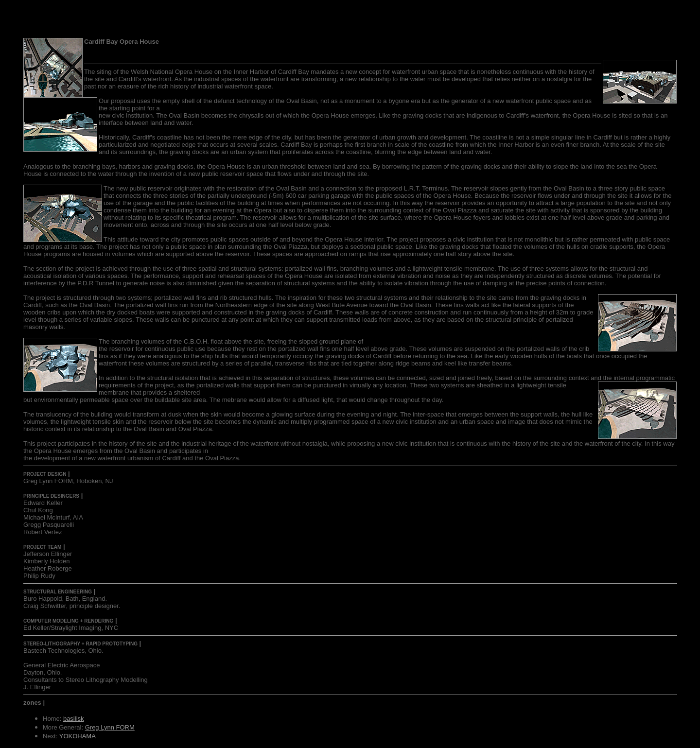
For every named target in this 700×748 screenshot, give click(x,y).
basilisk (74, 719)
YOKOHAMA (78, 736)
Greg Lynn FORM (110, 727)
